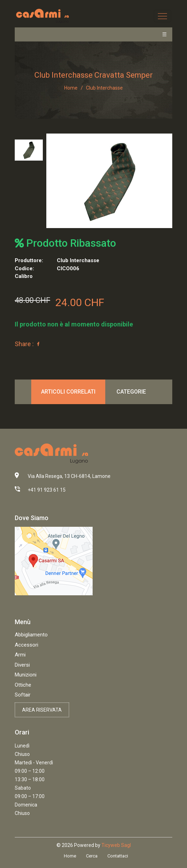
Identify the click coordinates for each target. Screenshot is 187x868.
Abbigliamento (31, 635)
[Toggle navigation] (162, 16)
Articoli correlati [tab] (68, 392)
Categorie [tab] (131, 392)
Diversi (22, 665)
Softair (23, 695)
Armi (20, 655)
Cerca (92, 856)
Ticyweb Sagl (116, 845)
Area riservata (42, 710)
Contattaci (118, 856)
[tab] (29, 150)
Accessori (26, 645)
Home (71, 88)
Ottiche (23, 685)
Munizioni (26, 675)
